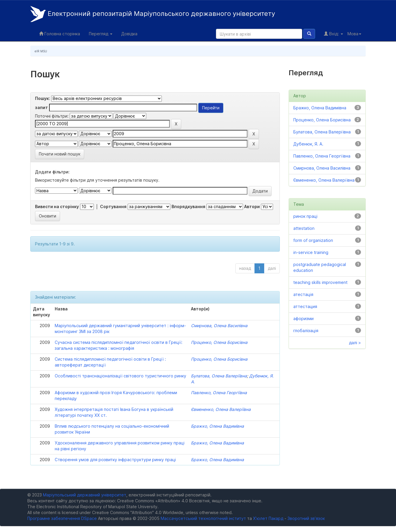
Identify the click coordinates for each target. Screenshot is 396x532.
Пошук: (43, 98)
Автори (252, 206)
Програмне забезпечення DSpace (62, 518)
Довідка (129, 34)
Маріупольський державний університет (85, 495)
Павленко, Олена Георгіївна (219, 393)
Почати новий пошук (60, 154)
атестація (303, 294)
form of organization (313, 240)
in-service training (311, 252)
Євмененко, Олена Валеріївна (221, 409)
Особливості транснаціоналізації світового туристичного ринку (120, 376)
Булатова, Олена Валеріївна (219, 376)
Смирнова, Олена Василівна (219, 326)
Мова (354, 34)
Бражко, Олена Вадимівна (217, 426)
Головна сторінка (60, 34)
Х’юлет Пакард (268, 518)
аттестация (305, 306)
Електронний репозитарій (153, 14)
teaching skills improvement (320, 282)
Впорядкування (188, 206)
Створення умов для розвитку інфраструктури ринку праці (115, 460)
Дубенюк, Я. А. (308, 144)
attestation (304, 228)
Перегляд (101, 34)
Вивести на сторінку (57, 206)
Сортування (113, 206)
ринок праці (305, 216)
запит (41, 107)
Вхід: (333, 34)
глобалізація (306, 331)
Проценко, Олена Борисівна (219, 342)
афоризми (303, 318)
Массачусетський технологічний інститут (203, 518)
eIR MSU (41, 51)
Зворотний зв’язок (306, 518)
